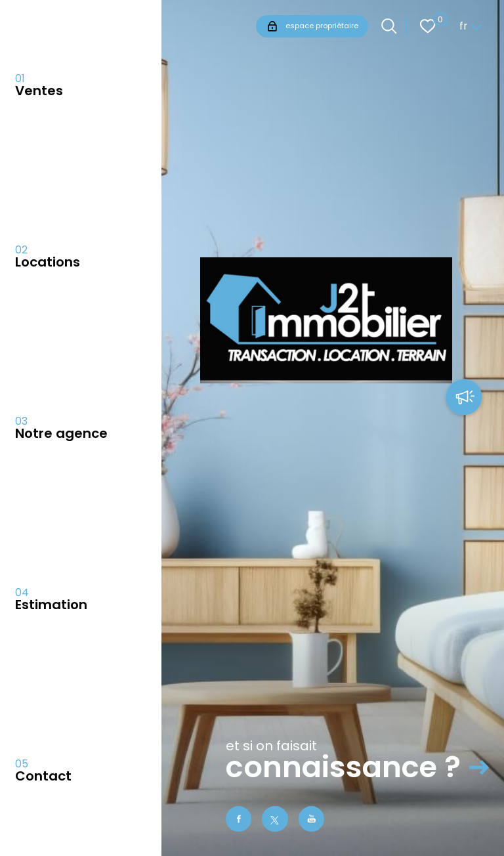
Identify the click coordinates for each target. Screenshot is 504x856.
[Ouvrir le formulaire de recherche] (389, 26)
